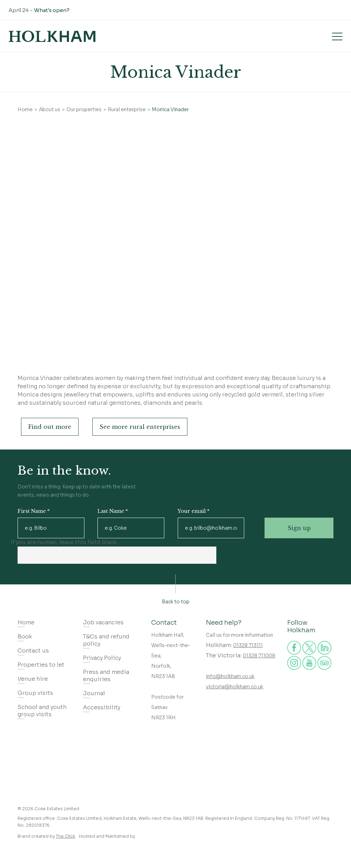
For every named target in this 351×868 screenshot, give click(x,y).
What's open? (52, 10)
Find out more (50, 427)
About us (50, 109)
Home (25, 109)
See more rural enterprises (140, 427)
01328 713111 (248, 645)
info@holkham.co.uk (230, 676)
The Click (65, 836)
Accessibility (102, 707)
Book (300, 36)
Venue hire (33, 679)
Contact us (33, 651)
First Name (34, 511)
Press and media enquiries (106, 676)
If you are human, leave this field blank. (64, 542)
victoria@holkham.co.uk (235, 687)
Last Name (113, 511)
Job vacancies (103, 622)
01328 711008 (259, 656)
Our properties (84, 109)
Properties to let (41, 665)
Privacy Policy (102, 658)
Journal (94, 693)
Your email (194, 511)
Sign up (299, 528)
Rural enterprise (127, 109)
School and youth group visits (42, 711)
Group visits (35, 693)
